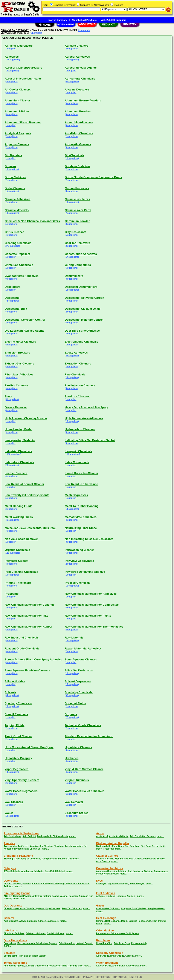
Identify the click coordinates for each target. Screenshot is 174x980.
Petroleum (103, 940)
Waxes (9, 813)
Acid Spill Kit (29, 836)
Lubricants (11, 930)
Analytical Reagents (18, 133)
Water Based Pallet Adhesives (85, 791)
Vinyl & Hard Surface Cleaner (84, 769)
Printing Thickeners (18, 583)
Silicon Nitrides (15, 681)
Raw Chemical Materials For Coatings (30, 605)
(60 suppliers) (72, 82)
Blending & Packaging (18, 856)
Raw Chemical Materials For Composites (92, 605)
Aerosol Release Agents (81, 68)
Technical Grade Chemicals (83, 725)
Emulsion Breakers (17, 353)
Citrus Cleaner (14, 232)
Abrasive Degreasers (19, 46)
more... (73, 836)
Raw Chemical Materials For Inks (26, 616)
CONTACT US (120, 977)
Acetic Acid (102, 836)
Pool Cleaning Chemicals (21, 572)
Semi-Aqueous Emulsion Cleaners (27, 670)
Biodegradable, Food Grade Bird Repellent (118, 846)
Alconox (27, 884)
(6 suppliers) (71, 323)
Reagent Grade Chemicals (22, 648)
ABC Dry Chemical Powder (17, 896)
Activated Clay (103, 966)
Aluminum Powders (78, 111)
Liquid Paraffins (104, 943)
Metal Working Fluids (19, 517)
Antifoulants (119, 966)
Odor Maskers (105, 930)
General (9, 918)
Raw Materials (74, 638)
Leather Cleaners (16, 473)
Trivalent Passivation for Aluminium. (89, 736)
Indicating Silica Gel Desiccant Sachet (90, 440)
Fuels (8, 396)
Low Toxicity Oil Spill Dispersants (27, 495)
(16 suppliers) (72, 202)
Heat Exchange (106, 918)
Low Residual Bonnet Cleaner (24, 484)
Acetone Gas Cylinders (108, 909)
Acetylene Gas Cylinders (134, 909)
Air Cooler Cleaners (18, 90)
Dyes (99, 881)
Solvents (11, 692)
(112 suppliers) (72, 454)
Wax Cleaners (14, 802)
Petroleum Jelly (139, 943)
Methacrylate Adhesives (81, 517)
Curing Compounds (78, 265)
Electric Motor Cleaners (20, 342)
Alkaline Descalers (77, 90)
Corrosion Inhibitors (109, 868)
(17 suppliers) (72, 257)
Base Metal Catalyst (55, 871)
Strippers (71, 714)
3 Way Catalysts (12, 871)
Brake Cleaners (15, 188)
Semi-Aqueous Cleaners (81, 659)
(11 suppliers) (72, 158)
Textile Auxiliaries (15, 963)
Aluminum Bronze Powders (83, 100)
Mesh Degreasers (76, 495)
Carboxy (130, 956)
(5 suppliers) (11, 114)
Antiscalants (132, 966)
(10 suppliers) (12, 575)
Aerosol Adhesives (77, 57)
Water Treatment (107, 963)
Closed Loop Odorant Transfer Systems (24, 909)
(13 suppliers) (12, 71)
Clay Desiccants (76, 232)
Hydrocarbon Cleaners (80, 429)
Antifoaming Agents (14, 966)
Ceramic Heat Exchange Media (112, 921)
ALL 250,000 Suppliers (114, 20)
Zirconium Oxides (77, 813)
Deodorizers (10, 943)
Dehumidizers (74, 276)
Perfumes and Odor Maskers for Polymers (118, 933)
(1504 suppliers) (13, 454)
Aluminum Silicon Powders (23, 122)
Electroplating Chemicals (82, 342)
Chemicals (84, 30)
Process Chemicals (78, 583)
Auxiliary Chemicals (36, 966)
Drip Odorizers (53, 909)
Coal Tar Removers (78, 243)
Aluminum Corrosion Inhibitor (111, 871)
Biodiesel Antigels (126, 896)
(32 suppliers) (12, 301)
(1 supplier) (11, 49)
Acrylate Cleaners (77, 46)
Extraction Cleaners (78, 364)
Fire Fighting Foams (17, 893)
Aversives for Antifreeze (16, 846)
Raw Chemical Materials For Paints (88, 616)
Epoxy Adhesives (76, 353)
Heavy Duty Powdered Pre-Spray (87, 407)
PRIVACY (88, 977)
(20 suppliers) (12, 706)
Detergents (11, 881)
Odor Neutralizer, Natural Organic (76, 943)
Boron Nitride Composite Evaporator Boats (93, 177)
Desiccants (12, 298)
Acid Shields (102, 956)
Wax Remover (74, 802)
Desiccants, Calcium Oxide (83, 309)
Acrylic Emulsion (28, 921)
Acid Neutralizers (12, 836)
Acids (100, 833)
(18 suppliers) (72, 290)
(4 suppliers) (11, 82)
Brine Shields (117, 956)
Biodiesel (111, 896)
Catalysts (10, 868)
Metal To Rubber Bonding (82, 506)
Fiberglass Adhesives (19, 374)
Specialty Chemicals (18, 703)
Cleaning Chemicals (18, 243)
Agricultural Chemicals (80, 79)
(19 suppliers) (72, 60)
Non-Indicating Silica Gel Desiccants (89, 539)
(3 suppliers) (71, 103)
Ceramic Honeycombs (140, 921)
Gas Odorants (13, 906)
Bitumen (10, 166)
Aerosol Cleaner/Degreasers (23, 68)
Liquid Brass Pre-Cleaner (82, 473)
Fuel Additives (105, 893)
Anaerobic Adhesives (79, 122)
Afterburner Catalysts (32, 871)
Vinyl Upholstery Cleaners (22, 780)
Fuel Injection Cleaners (80, 385)
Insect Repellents (105, 849)
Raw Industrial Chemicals (22, 638)
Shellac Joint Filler (13, 956)
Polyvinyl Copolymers (79, 561)
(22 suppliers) (72, 717)
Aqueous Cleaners (17, 144)
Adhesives (12, 57)
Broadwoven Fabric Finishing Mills (65, 966)
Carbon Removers (77, 188)
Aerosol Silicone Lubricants (23, 79)
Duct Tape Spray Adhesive (82, 331)
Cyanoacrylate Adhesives (22, 276)
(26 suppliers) (12, 465)
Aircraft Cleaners (12, 884)
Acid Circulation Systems (143, 836)
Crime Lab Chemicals (19, 265)
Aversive (9, 843)
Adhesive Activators (48, 921)
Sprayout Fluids (75, 703)
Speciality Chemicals (79, 692)
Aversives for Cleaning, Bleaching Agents (51, 846)
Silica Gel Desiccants (79, 670)
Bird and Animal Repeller (113, 843)
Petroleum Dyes (122, 943)
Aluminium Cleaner (17, 100)
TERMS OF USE (72, 977)
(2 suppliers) (71, 49)
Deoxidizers (13, 287)
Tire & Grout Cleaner (18, 736)
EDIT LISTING (103, 977)
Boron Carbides (15, 177)
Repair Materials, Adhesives (83, 648)
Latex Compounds (77, 462)
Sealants (9, 953)
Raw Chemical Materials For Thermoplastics (94, 627)
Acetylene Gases (156, 909)
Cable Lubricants (56, 933)
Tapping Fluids (14, 725)
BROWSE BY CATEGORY (15, 30)
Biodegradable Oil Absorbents (53, 836)
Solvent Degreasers (78, 681)
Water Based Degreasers (21, 791)
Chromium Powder (77, 221)
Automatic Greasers (78, 144)
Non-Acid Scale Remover (21, 539)
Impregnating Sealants (20, 440)
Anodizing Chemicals (79, 133)
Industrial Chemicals (18, 451)
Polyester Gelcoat (17, 561)
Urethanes (72, 758)
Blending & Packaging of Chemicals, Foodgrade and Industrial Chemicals (41, 859)
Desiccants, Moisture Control (84, 320)
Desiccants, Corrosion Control (25, 320)
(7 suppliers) (11, 136)
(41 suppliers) (12, 520)
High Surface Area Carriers (128, 859)
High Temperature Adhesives (84, 418)
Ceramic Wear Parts (78, 210)
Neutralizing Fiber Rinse (81, 528)
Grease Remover (16, 407)
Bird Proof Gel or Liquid (153, 846)
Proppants (12, 594)
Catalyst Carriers (107, 856)
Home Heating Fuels (18, 429)
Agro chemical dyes (118, 884)
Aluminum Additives (14, 933)
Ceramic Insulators (77, 199)
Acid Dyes (101, 884)
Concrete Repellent (17, 254)
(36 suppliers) (72, 356)
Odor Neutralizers (15, 940)
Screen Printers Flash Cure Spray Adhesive (34, 659)
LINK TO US (136, 977)
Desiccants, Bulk (16, 309)
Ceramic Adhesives (18, 199)
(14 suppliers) (72, 509)
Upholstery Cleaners (78, 747)
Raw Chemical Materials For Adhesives (91, 594)
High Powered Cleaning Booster (26, 418)
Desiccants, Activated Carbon (85, 298)
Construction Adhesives (81, 254)
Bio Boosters (13, 155)
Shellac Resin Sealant (35, 956)
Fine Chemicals (75, 374)
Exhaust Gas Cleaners (19, 364)
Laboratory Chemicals (19, 462)
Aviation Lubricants (36, 933)
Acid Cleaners (11, 921)
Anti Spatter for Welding (140, 871)
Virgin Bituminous (77, 780)
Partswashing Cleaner (79, 550)
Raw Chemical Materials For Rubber (29, 627)
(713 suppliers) (12, 60)
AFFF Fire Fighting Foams (46, 896)
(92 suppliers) (72, 695)
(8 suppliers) (71, 114)
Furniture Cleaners (77, 396)
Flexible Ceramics (17, 385)
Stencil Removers (16, 714)
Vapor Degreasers (17, 769)
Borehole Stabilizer (78, 166)
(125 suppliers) (12, 553)
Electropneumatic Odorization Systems (37, 943)
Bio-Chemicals (75, 155)
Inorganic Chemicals (79, 451)
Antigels (100, 896)
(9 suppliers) (71, 147)
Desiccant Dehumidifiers (81, 287)
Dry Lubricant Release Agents (24, 331)
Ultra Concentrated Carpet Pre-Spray (29, 747)
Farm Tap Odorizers (72, 909)
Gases (100, 906)
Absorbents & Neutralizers (21, 833)
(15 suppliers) (12, 169)
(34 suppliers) (12, 695)
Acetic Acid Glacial (119, 836)
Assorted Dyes (137, 884)
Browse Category (57, 20)
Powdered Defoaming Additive (85, 572)
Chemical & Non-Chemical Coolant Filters (32, 221)
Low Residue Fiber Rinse (82, 484)
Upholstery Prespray (18, 758)
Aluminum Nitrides (17, 111)
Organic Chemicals (17, 550)
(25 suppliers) (72, 377)
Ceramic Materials (17, 210)
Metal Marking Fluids (19, 506)
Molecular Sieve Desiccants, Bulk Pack (31, 528)
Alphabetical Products (84, 20)
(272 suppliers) (12, 246)
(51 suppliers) (12, 399)
